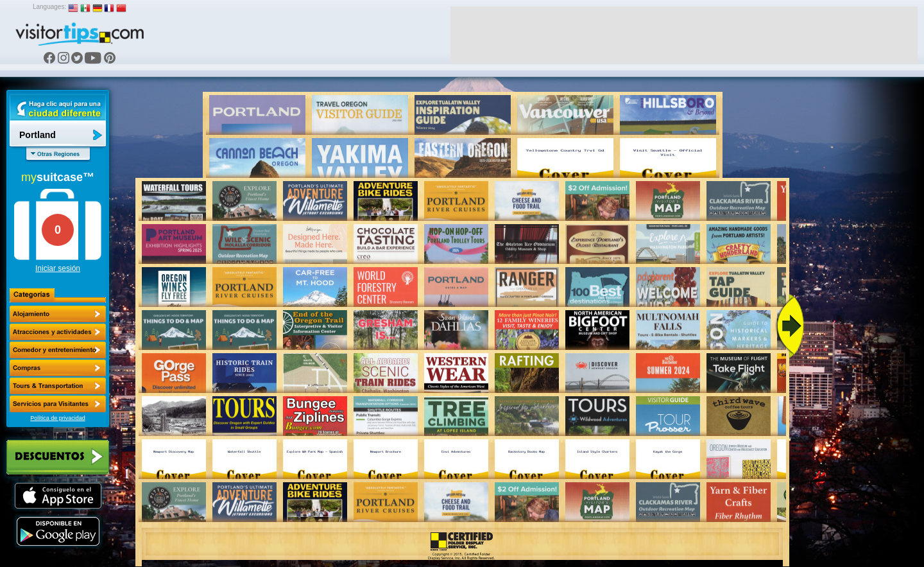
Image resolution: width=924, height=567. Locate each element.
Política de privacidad (58, 418)
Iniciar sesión (58, 268)
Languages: (49, 7)
